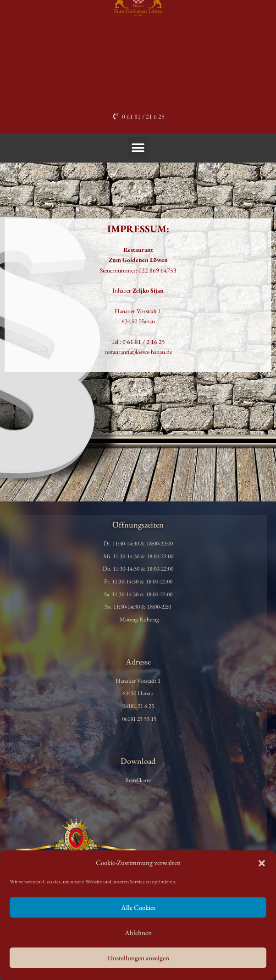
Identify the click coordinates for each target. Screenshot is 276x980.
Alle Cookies (138, 907)
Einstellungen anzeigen (138, 958)
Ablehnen (138, 933)
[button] (262, 863)
